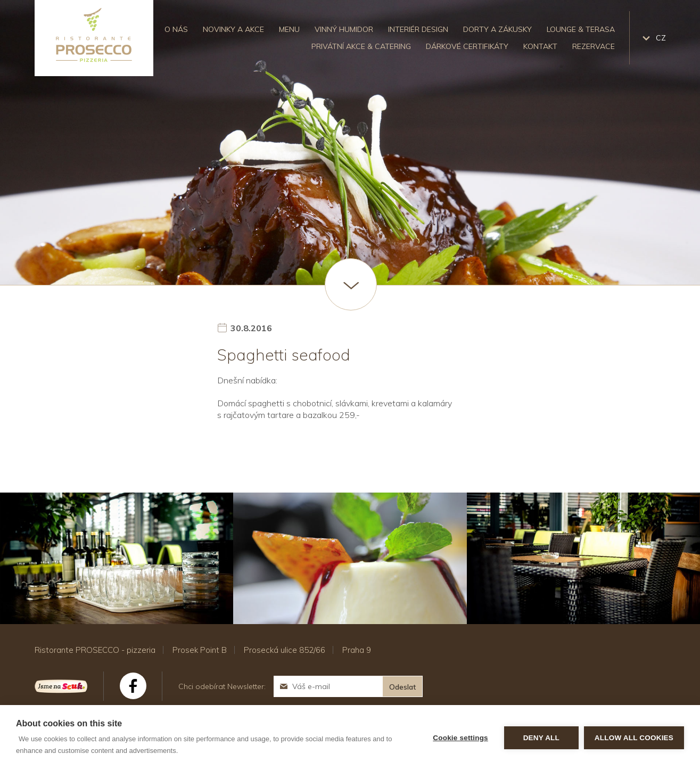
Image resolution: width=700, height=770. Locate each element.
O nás (176, 29)
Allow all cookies (634, 738)
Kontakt (540, 46)
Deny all (541, 738)
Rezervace (594, 46)
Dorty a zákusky (497, 29)
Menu (289, 29)
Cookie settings (460, 738)
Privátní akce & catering (361, 46)
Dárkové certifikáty (467, 46)
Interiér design (418, 29)
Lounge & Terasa (581, 29)
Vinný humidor (344, 29)
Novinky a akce (233, 29)
